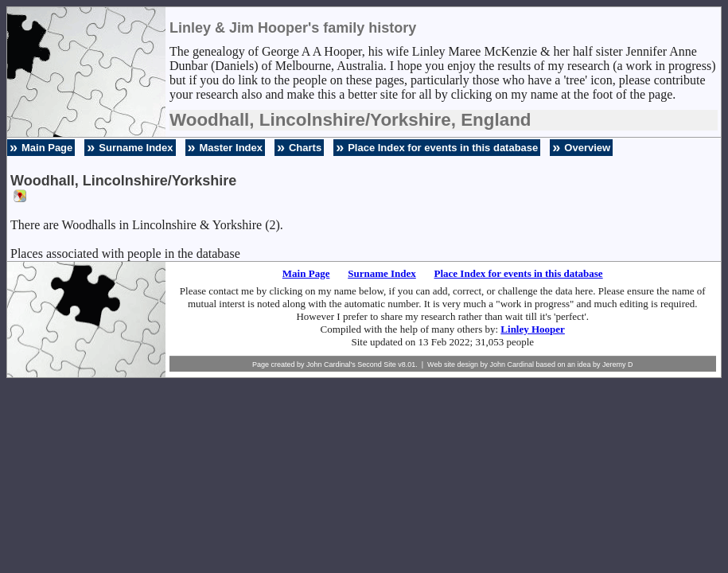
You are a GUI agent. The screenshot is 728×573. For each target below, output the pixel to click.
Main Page (47, 148)
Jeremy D (618, 364)
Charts (305, 148)
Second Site (377, 364)
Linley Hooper (533, 329)
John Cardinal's (331, 364)
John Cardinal (512, 364)
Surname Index (136, 148)
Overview (587, 148)
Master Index (231, 148)
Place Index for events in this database (443, 148)
